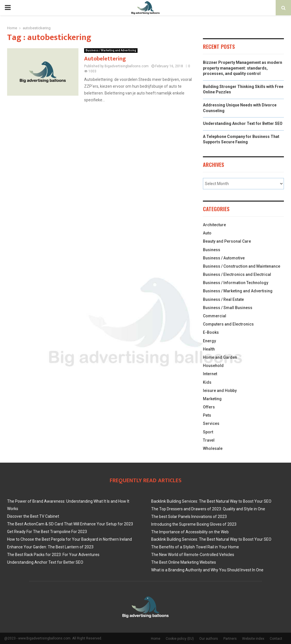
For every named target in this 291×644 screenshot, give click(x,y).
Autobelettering (105, 59)
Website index (253, 639)
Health (209, 349)
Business (212, 250)
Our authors (209, 639)
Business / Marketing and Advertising (111, 50)
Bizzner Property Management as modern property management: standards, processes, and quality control (243, 68)
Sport (208, 432)
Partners (230, 639)
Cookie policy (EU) (180, 639)
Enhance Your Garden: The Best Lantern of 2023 (50, 547)
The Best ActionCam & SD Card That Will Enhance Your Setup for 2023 (70, 524)
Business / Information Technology (236, 283)
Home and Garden (220, 357)
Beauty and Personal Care (227, 241)
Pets (207, 415)
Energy (209, 341)
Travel (209, 440)
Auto (207, 233)
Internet (210, 374)
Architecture (214, 225)
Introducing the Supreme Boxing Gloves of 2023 (194, 524)
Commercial (215, 316)
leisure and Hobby (220, 391)
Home (156, 639)
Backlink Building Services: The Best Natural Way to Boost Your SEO (211, 501)
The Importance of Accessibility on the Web (190, 532)
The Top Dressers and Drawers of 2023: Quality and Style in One (208, 509)
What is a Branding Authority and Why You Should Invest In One (207, 570)
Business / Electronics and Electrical (237, 274)
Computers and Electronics (228, 324)
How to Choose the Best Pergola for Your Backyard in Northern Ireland (69, 539)
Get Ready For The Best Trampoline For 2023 (47, 532)
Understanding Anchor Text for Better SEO (243, 123)
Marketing (212, 399)
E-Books (211, 332)
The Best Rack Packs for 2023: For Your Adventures (53, 555)
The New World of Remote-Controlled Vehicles (193, 555)
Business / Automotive (224, 258)
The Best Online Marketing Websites (184, 562)
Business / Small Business (228, 308)
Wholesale (213, 448)
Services (211, 423)
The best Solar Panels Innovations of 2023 (189, 517)
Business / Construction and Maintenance (242, 266)
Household (213, 366)
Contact (276, 639)
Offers (209, 407)
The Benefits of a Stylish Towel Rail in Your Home (195, 547)
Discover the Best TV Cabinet (33, 516)
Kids (207, 382)
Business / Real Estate (223, 299)
